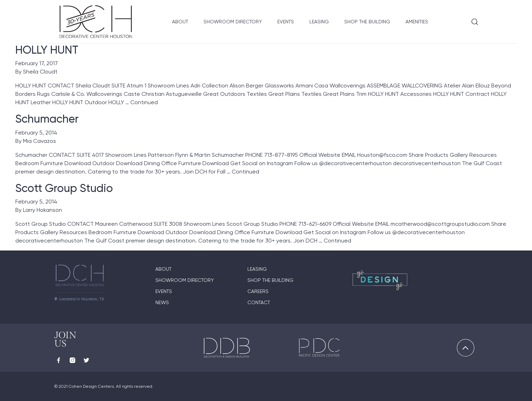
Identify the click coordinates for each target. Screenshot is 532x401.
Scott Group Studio (64, 188)
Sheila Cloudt (40, 72)
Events (286, 22)
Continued (144, 102)
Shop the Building (367, 22)
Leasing (319, 22)
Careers (258, 291)
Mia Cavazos (40, 141)
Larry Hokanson (43, 210)
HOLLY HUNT (47, 50)
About (180, 22)
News (162, 302)
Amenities (417, 22)
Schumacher (47, 119)
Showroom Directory (233, 22)
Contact (259, 302)
